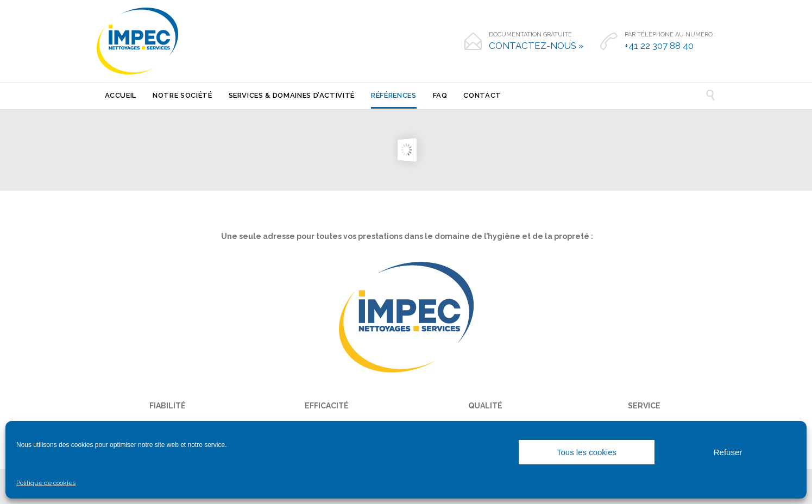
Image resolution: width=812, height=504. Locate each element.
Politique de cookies (46, 483)
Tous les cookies (587, 452)
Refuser (728, 452)
